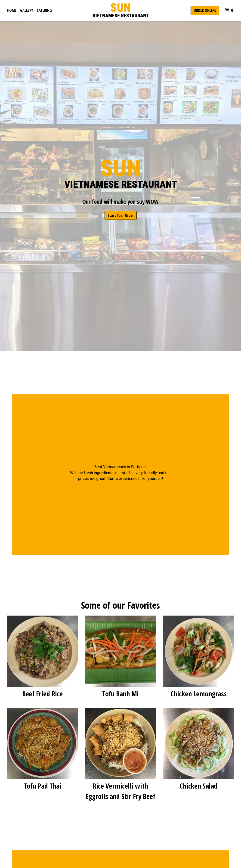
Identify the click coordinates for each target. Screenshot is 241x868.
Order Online (205, 10)
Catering (44, 10)
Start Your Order (121, 215)
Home (12, 10)
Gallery (27, 10)
